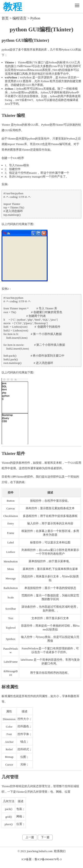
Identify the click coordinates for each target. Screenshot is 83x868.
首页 (5, 18)
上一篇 (30, 837)
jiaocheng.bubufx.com (40, 851)
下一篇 (45, 837)
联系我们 (60, 851)
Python (35, 18)
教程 (13, 7)
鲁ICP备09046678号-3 (48, 859)
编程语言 (19, 18)
